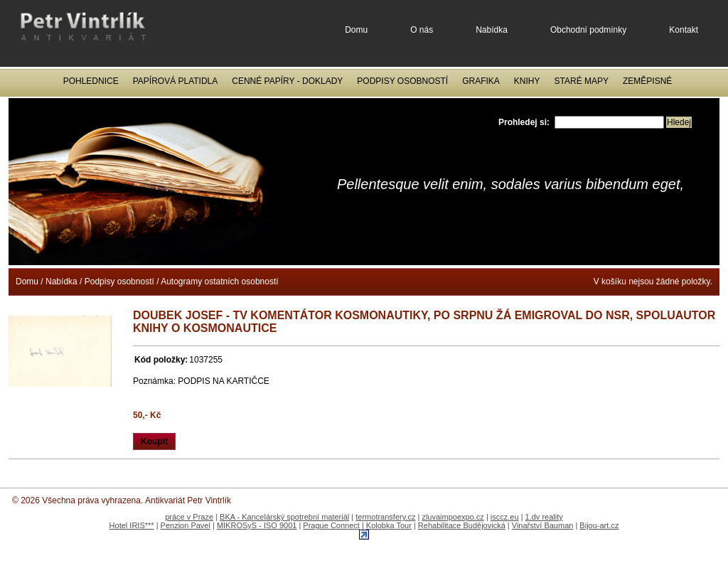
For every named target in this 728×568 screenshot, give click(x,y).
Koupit (154, 441)
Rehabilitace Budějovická (462, 525)
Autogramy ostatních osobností (219, 282)
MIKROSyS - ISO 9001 (257, 525)
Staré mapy (582, 81)
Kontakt (684, 30)
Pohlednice (91, 81)
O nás (422, 30)
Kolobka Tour (389, 525)
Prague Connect (331, 525)
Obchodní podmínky (588, 30)
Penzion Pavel (186, 525)
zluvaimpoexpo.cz (453, 517)
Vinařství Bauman (543, 525)
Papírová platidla (176, 81)
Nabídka (492, 30)
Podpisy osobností (402, 81)
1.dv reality (544, 517)
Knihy (527, 81)
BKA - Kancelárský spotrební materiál (284, 517)
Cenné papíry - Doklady (287, 81)
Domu (356, 30)
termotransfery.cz (385, 517)
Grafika (481, 81)
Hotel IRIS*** (132, 525)
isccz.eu (505, 517)
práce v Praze (189, 517)
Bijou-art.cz (599, 525)
